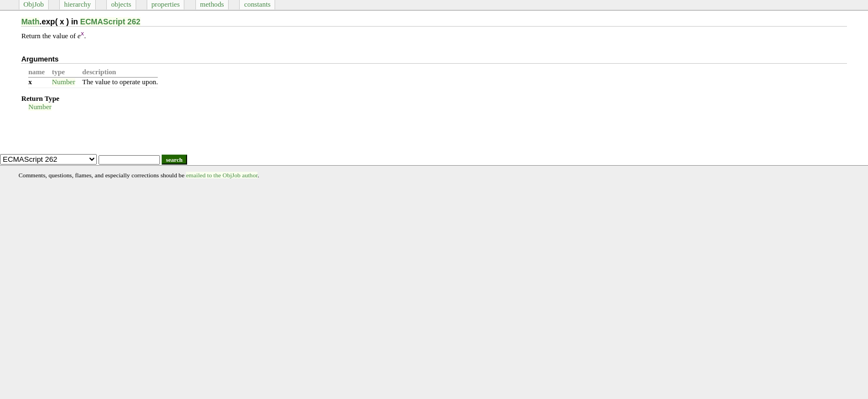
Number (64, 82)
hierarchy (77, 4)
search (174, 160)
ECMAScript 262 (110, 22)
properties (165, 4)
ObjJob (33, 4)
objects (121, 4)
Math (30, 22)
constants (257, 4)
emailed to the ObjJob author (222, 175)
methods (212, 4)
